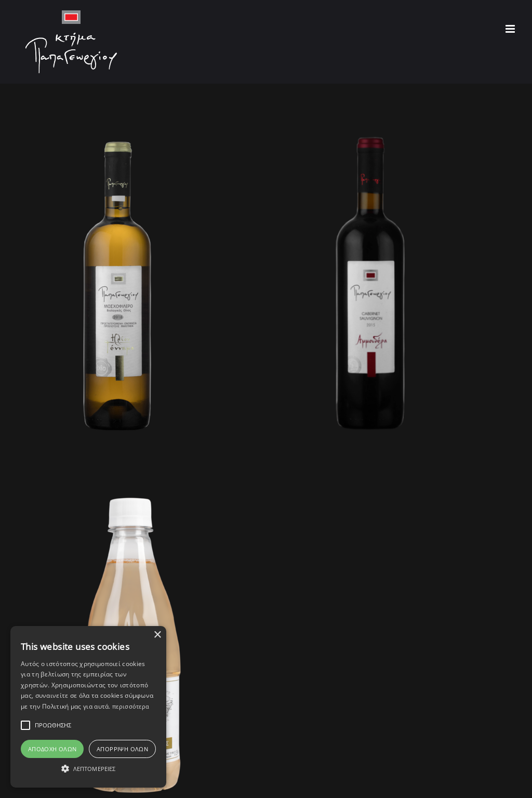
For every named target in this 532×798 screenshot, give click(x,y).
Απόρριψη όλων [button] (122, 749)
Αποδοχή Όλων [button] (52, 749)
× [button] (157, 635)
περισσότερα (131, 706)
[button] (88, 769)
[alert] (88, 707)
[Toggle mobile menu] (511, 29)
